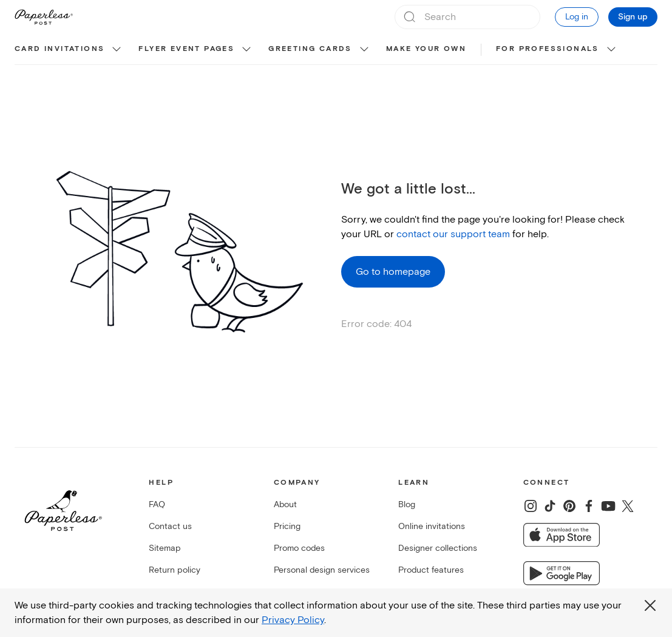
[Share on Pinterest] (569, 506)
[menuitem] (69, 50)
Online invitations (432, 526)
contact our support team (453, 234)
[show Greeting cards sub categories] (364, 50)
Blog (407, 504)
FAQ (157, 504)
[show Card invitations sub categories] (117, 50)
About (285, 504)
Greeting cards (310, 49)
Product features (431, 570)
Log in (577, 17)
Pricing (287, 526)
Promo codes (299, 548)
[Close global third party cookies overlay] (650, 605)
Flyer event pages (186, 49)
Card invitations (59, 49)
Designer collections (438, 548)
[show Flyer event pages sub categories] (246, 50)
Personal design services (322, 570)
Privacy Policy (293, 620)
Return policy (175, 570)
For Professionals (548, 49)
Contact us (170, 526)
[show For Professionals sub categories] (611, 50)
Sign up (633, 17)
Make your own (426, 49)
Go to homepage (393, 272)
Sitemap (165, 548)
